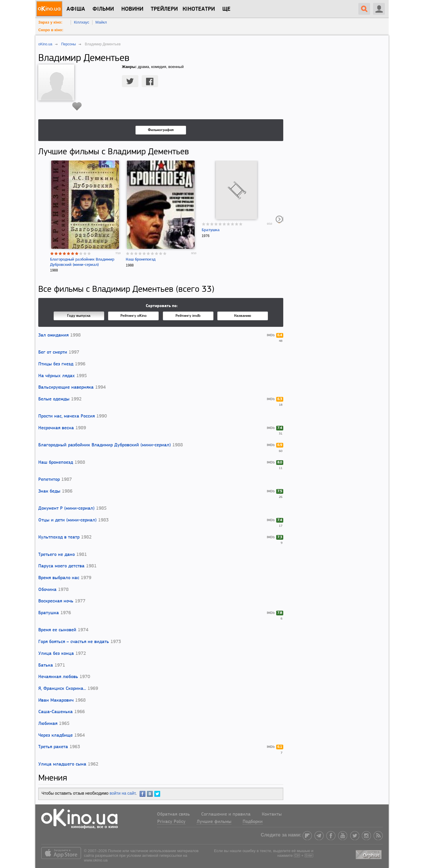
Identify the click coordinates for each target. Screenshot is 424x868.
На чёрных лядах (57, 376)
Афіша (76, 9)
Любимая (48, 724)
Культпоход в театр (59, 537)
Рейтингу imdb (188, 316)
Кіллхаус (82, 22)
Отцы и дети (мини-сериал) (67, 520)
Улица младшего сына (62, 764)
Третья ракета (53, 747)
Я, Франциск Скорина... (62, 689)
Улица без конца (56, 654)
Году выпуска (79, 316)
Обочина (47, 590)
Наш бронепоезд (141, 260)
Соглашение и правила (226, 814)
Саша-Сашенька (56, 712)
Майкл (101, 22)
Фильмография (161, 130)
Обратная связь (173, 814)
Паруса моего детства (61, 566)
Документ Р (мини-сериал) (66, 508)
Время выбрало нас (59, 578)
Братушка (211, 230)
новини (132, 9)
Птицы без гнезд (56, 364)
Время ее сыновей (57, 630)
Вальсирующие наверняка (66, 387)
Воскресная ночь (56, 601)
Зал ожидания (53, 335)
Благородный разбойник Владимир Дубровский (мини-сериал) (105, 445)
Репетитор (49, 480)
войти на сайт (122, 793)
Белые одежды (54, 399)
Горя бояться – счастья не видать (74, 642)
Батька (46, 665)
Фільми (103, 9)
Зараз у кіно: (50, 22)
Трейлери (164, 9)
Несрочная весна (56, 428)
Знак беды (49, 491)
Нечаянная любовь (58, 677)
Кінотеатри (199, 9)
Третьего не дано (57, 555)
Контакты (272, 814)
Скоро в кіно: (51, 30)
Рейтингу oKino (134, 316)
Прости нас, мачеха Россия (67, 416)
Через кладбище (56, 736)
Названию (243, 316)
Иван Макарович (56, 700)
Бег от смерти (53, 352)
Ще (226, 9)
